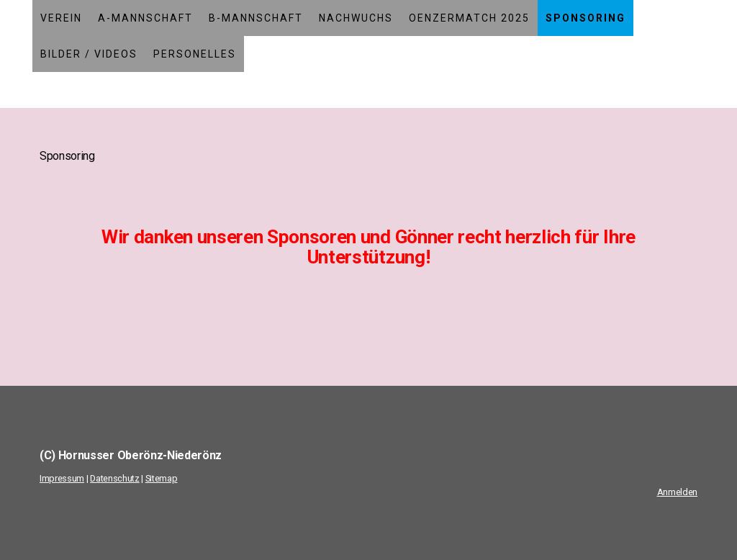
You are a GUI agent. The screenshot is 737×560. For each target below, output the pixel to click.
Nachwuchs (356, 18)
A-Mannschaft (145, 18)
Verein (61, 18)
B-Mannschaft (256, 18)
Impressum (62, 478)
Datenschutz (114, 478)
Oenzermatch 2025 (469, 18)
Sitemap (162, 478)
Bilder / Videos (89, 54)
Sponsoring (585, 18)
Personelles (195, 54)
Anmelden (677, 492)
